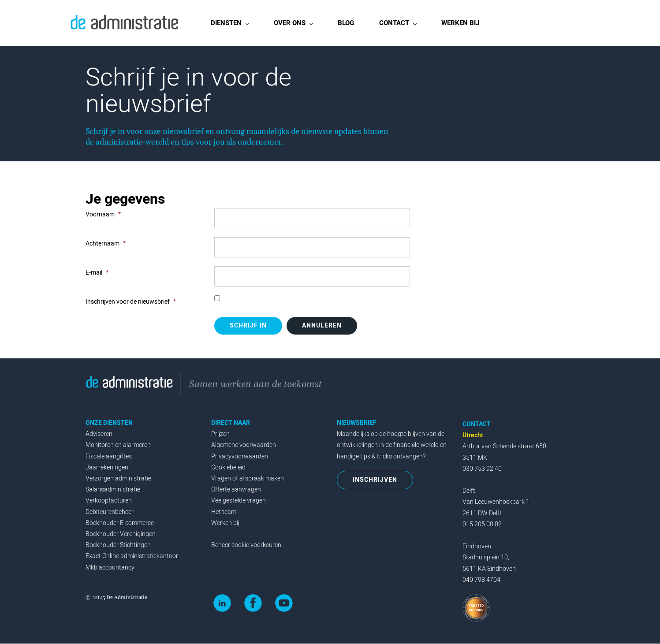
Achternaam (106, 244)
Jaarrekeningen (107, 468)
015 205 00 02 (482, 524)
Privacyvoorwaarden (240, 456)
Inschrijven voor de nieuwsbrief (131, 302)
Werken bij (225, 523)
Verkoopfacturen (109, 501)
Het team (224, 512)
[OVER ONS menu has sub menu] (309, 24)
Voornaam (103, 215)
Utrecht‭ (473, 436)
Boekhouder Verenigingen (121, 534)
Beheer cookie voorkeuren (246, 545)
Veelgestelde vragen (239, 501)
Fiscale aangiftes (109, 456)
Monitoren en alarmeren (118, 445)
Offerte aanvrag (233, 490)
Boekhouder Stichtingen (118, 545)
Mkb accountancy (110, 568)
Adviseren (99, 434)
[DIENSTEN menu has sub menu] (246, 24)
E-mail (97, 273)
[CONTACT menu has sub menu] (414, 24)
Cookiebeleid (228, 468)
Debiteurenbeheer (110, 512)
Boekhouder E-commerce (120, 523)
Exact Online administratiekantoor (132, 557)
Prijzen (220, 434)
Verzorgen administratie (118, 479)
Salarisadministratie (113, 490)
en (258, 490)
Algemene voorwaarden (244, 445)
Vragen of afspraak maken (248, 479)
